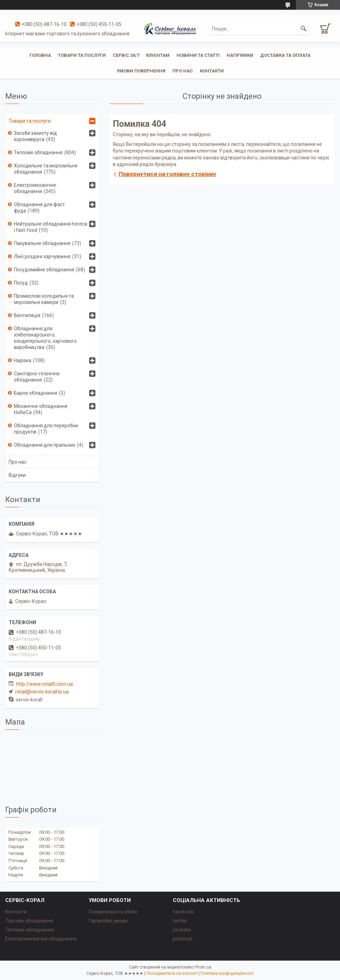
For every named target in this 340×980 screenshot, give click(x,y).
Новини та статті (198, 55)
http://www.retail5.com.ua (44, 684)
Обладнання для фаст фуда (39, 208)
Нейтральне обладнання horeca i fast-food (50, 227)
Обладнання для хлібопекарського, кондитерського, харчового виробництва (45, 338)
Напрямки (240, 55)
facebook (183, 912)
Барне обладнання (36, 393)
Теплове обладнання (38, 152)
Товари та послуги (82, 55)
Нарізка (23, 360)
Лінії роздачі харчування (42, 256)
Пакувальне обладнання (42, 243)
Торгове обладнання (29, 921)
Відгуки (17, 475)
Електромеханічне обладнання (35, 188)
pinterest (183, 939)
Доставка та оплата (285, 55)
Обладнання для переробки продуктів (46, 429)
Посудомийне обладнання (44, 270)
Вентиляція (27, 315)
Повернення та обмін (113, 912)
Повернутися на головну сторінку (167, 174)
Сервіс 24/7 (126, 55)
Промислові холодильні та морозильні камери (44, 299)
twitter (180, 921)
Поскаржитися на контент (172, 973)
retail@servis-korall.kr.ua (42, 692)
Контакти (212, 71)
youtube (182, 930)
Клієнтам (158, 55)
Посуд (21, 283)
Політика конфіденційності (227, 973)
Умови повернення (141, 71)
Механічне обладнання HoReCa (41, 409)
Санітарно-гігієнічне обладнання (37, 377)
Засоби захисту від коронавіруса (35, 136)
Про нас (183, 71)
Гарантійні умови (108, 921)
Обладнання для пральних (45, 445)
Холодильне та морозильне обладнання (46, 169)
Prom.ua (203, 967)
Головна (40, 55)
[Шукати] (304, 29)
